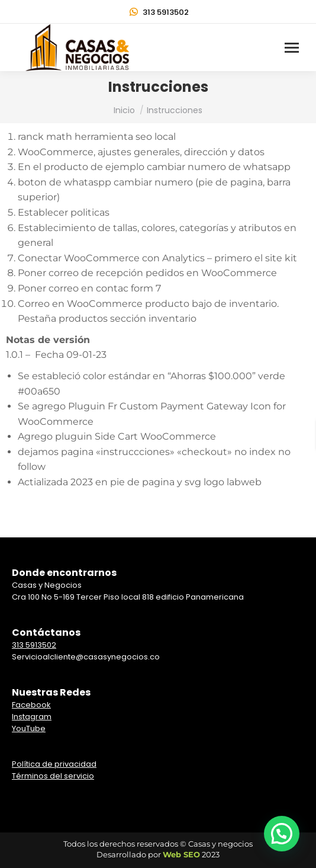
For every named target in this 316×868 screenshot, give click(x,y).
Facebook (31, 705)
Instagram (32, 717)
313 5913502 (158, 12)
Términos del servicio (53, 776)
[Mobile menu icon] (292, 48)
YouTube (29, 728)
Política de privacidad (54, 764)
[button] (282, 834)
